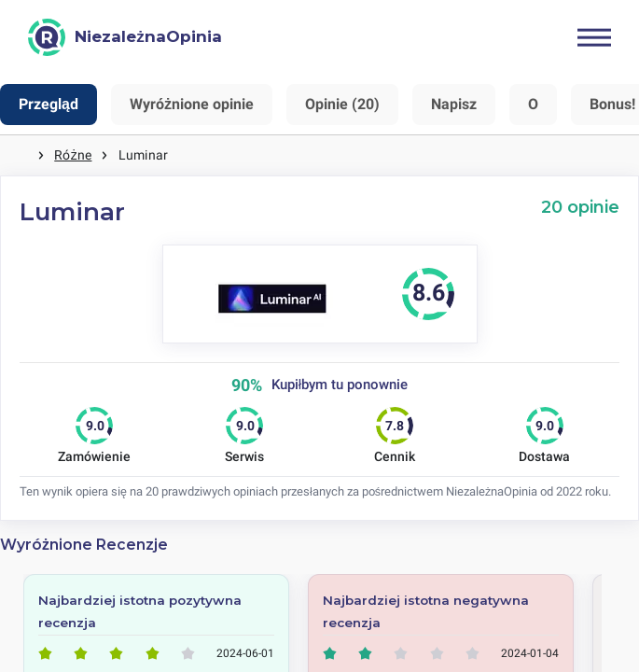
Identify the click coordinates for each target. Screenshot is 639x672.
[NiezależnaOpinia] (125, 37)
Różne (73, 155)
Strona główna (19, 155)
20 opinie (580, 207)
